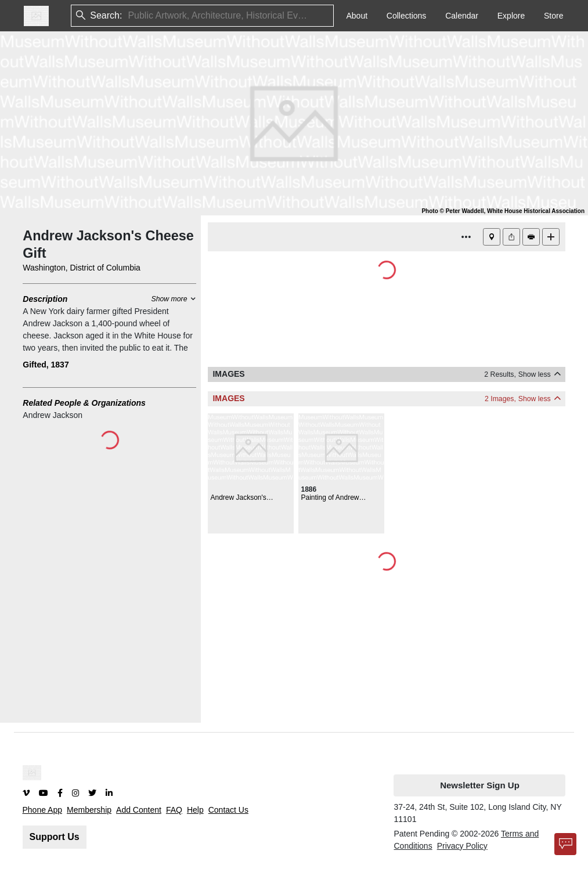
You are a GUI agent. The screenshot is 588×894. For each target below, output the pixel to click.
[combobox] (129, 16)
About (357, 16)
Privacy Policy (462, 846)
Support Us (55, 837)
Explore (511, 16)
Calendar (462, 16)
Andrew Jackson (53, 415)
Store (553, 16)
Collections (406, 16)
